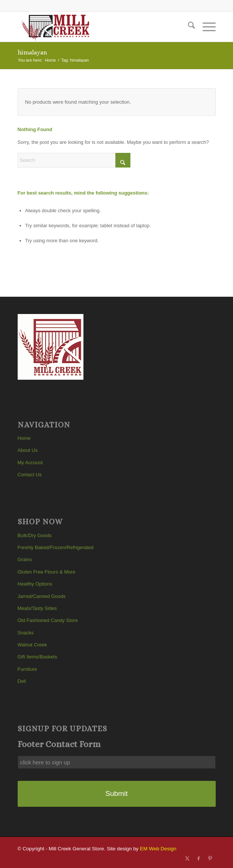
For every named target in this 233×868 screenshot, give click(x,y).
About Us (28, 450)
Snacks (26, 633)
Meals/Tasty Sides (37, 608)
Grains (25, 559)
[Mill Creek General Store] (97, 27)
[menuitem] (188, 27)
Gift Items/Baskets (37, 657)
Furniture (27, 669)
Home (24, 438)
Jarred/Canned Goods (42, 596)
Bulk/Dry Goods (35, 535)
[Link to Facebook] (199, 859)
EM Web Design (158, 849)
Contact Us (30, 475)
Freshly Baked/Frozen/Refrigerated (56, 547)
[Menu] (205, 27)
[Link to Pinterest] (210, 859)
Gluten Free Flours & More (47, 572)
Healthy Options (35, 584)
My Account (30, 463)
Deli (22, 681)
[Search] (188, 27)
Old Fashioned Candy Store (48, 620)
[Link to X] (188, 859)
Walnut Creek (32, 645)
